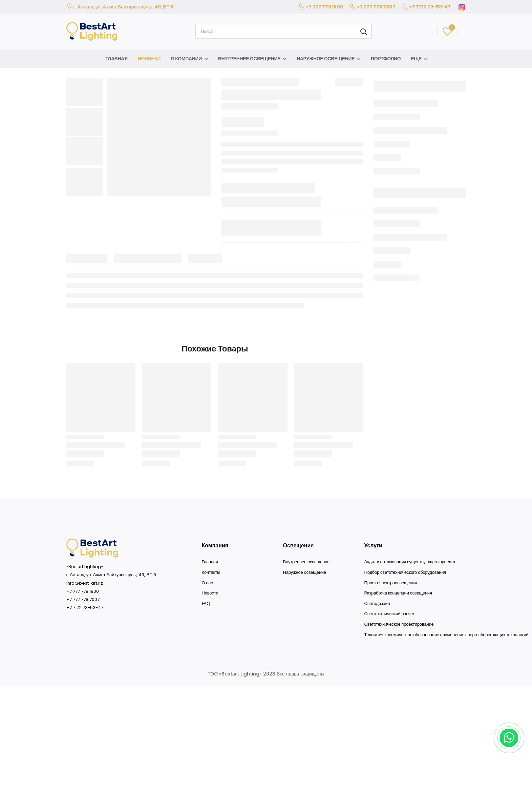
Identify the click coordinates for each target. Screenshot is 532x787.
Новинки (149, 59)
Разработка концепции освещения (398, 593)
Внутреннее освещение (249, 59)
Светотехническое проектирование (399, 624)
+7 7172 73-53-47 (430, 7)
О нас (207, 583)
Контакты (211, 572)
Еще (416, 59)
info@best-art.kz (85, 583)
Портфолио (386, 59)
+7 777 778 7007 (376, 7)
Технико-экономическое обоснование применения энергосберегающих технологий (446, 635)
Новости (210, 593)
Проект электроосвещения (391, 583)
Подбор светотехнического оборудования (405, 572)
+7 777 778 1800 (324, 7)
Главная (116, 59)
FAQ (206, 604)
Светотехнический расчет (390, 614)
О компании (186, 59)
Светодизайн (377, 604)
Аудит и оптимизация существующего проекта (410, 562)
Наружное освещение (326, 59)
